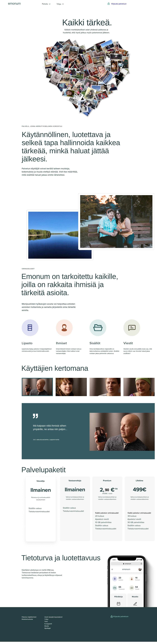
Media (47, 626)
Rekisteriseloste (27, 619)
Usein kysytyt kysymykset (53, 617)
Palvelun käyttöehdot (29, 617)
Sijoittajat (47, 628)
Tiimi (46, 621)
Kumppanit (48, 624)
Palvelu (45, 4)
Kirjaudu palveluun (119, 4)
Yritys (59, 4)
